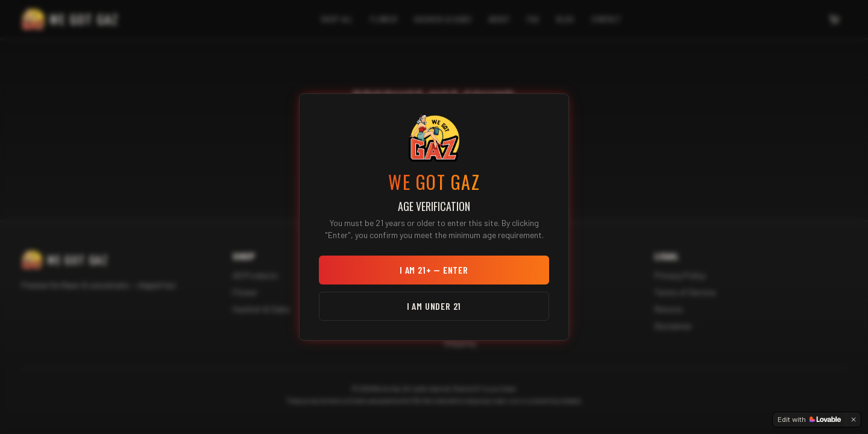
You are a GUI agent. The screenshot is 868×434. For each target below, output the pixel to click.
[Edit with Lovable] (809, 420)
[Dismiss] (854, 420)
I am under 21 (434, 306)
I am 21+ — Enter (434, 270)
